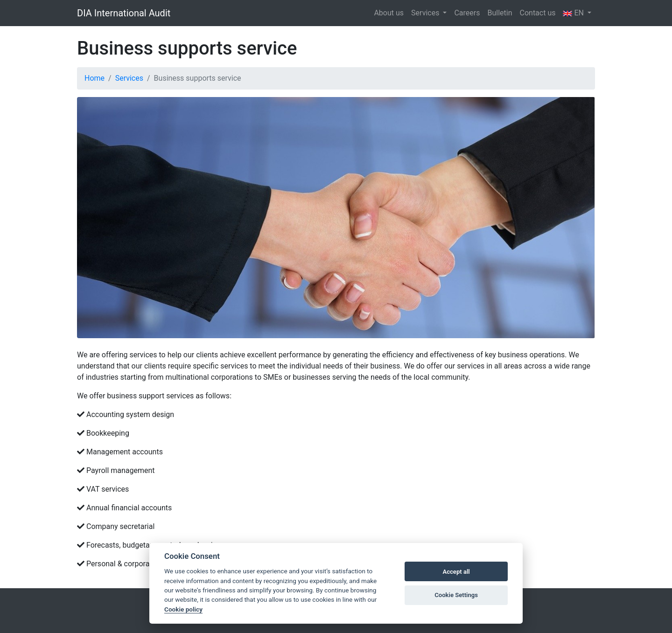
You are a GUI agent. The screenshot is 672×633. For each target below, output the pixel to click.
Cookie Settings (456, 595)
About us (389, 13)
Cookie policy (183, 609)
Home (94, 78)
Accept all (456, 572)
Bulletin (500, 13)
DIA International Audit (124, 13)
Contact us (538, 13)
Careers (467, 13)
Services (426, 13)
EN (574, 13)
